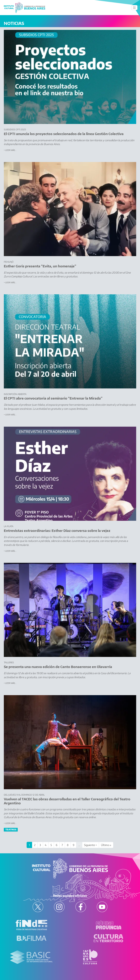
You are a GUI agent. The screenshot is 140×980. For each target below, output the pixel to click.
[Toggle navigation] (134, 8)
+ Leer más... (10, 150)
